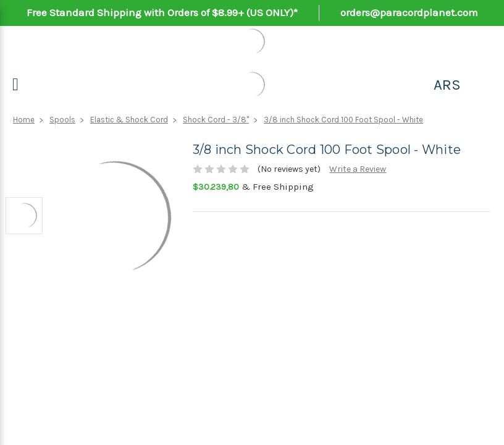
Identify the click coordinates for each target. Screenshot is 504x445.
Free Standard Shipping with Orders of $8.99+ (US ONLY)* (162, 12)
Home (24, 120)
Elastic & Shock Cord (129, 120)
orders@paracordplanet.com (409, 12)
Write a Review (358, 169)
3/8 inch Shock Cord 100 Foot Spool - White (343, 120)
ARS (447, 85)
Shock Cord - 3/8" (216, 120)
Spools (62, 120)
